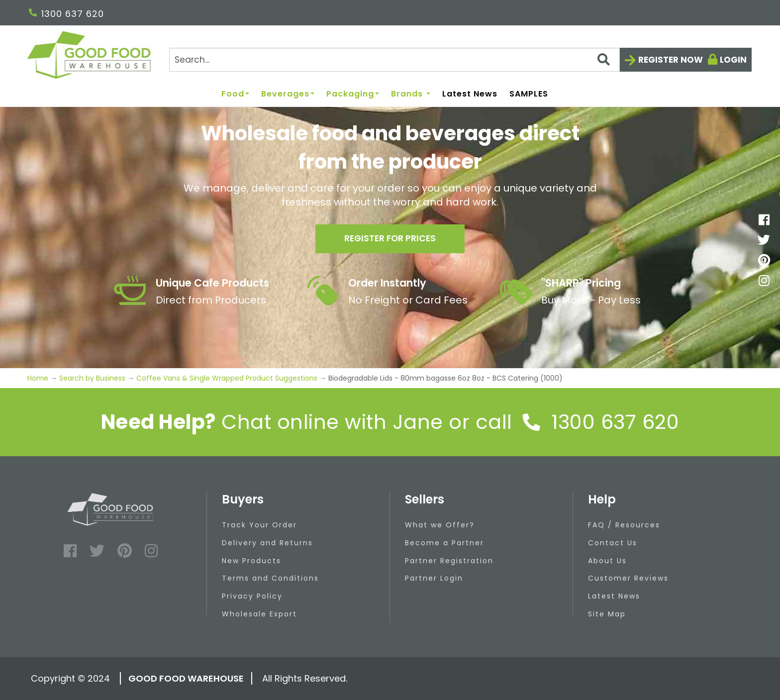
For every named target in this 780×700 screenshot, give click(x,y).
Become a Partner (444, 543)
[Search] (394, 60)
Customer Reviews (628, 578)
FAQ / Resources (624, 525)
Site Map (607, 614)
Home (39, 378)
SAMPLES (529, 94)
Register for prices (390, 240)
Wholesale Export (259, 614)
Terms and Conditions (270, 578)
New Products (251, 561)
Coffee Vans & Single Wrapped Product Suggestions (227, 378)
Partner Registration (449, 561)
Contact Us (613, 543)
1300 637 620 (66, 14)
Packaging (353, 94)
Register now (671, 60)
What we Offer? (440, 525)
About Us (607, 561)
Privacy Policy (252, 596)
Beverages (288, 94)
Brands (411, 94)
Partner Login (434, 578)
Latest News (470, 94)
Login (733, 60)
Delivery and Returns (267, 543)
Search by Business (92, 378)
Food (235, 94)
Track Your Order (259, 525)
